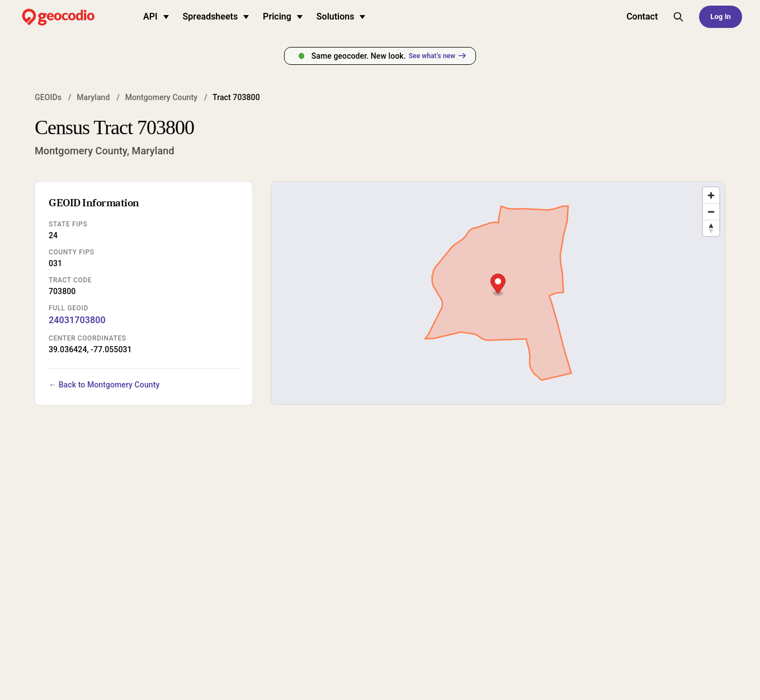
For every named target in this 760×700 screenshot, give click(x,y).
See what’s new (437, 56)
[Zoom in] (711, 195)
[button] (498, 285)
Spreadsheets (216, 16)
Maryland (93, 97)
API (156, 16)
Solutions (341, 16)
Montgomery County (162, 97)
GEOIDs (48, 97)
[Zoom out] (711, 212)
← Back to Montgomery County (104, 385)
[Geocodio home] (75, 17)
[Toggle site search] (678, 17)
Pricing (283, 16)
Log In (721, 16)
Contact (642, 16)
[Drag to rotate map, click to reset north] (711, 228)
